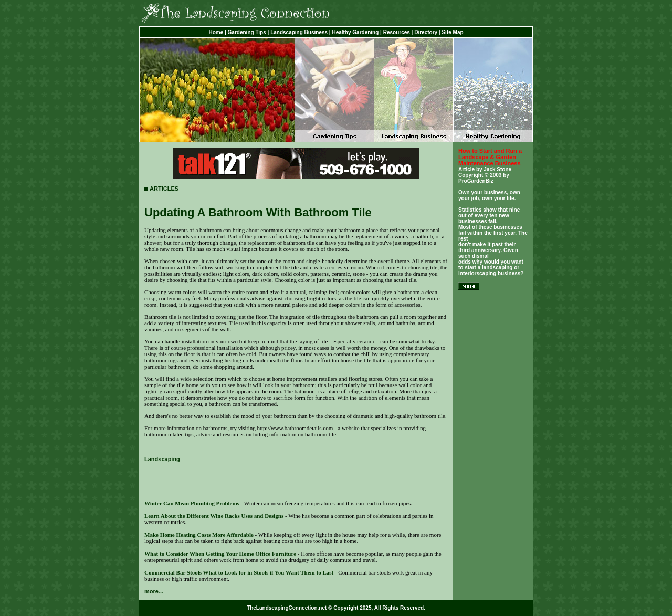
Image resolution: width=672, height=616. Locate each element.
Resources (397, 32)
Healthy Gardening (355, 32)
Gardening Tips (247, 32)
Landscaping (162, 459)
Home (216, 32)
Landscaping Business (299, 32)
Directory (426, 32)
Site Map (452, 32)
